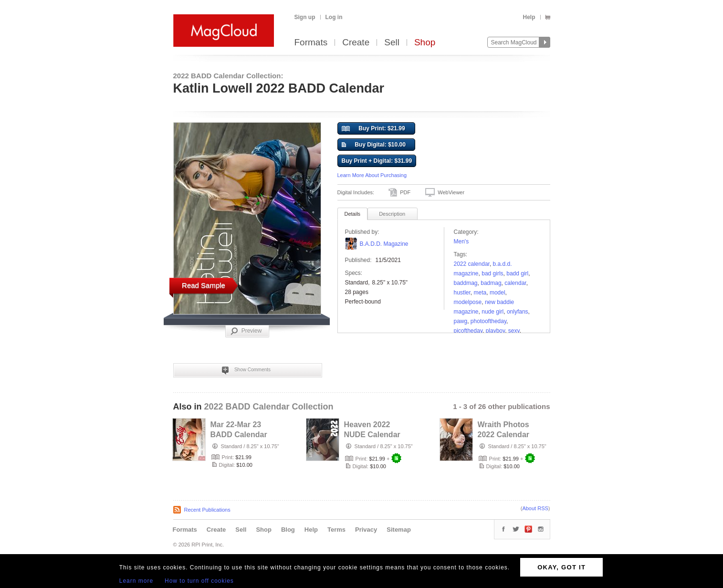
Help (529, 17)
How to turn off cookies (199, 581)
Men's (461, 241)
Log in (334, 17)
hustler (462, 293)
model (498, 293)
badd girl (517, 273)
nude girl (492, 312)
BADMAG (491, 283)
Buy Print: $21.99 (373, 129)
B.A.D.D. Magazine (384, 244)
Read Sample (204, 285)
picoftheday (468, 331)
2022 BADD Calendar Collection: (228, 76)
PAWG (461, 321)
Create (356, 43)
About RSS (535, 508)
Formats (311, 43)
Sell (392, 43)
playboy (495, 331)
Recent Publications (207, 510)
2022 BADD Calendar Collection (269, 407)
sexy (514, 331)
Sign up (305, 17)
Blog (288, 530)
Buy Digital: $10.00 (374, 145)
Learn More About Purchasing (372, 175)
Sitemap (399, 530)
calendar (515, 283)
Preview (246, 331)
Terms (336, 530)
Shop (425, 43)
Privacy (366, 530)
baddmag (466, 283)
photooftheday (488, 321)
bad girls (492, 273)
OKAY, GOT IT (561, 567)
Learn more (136, 581)
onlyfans (518, 312)
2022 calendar (472, 264)
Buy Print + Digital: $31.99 (377, 161)
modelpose (468, 302)
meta (480, 293)
